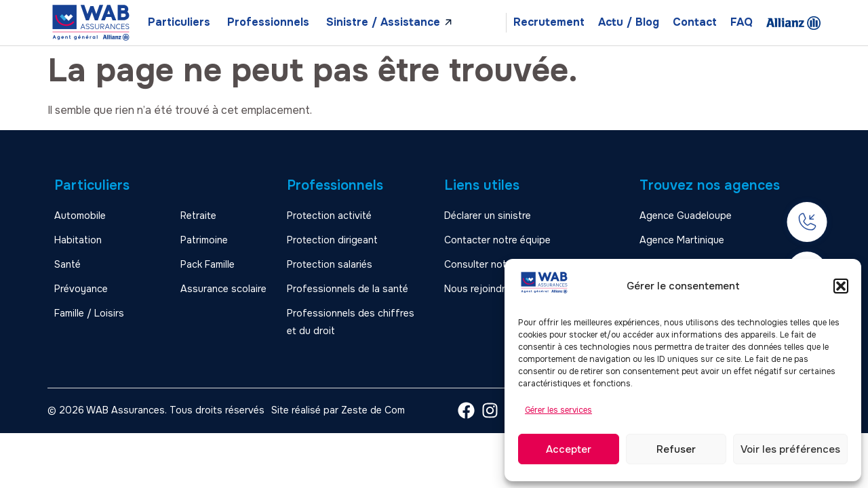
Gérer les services (558, 410)
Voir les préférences (790, 449)
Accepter (569, 449)
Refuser (676, 449)
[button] (841, 286)
